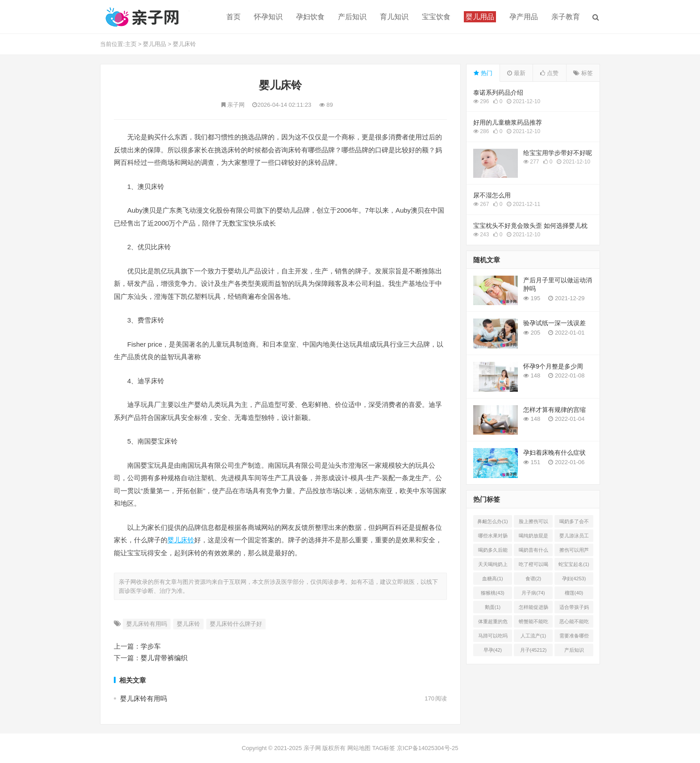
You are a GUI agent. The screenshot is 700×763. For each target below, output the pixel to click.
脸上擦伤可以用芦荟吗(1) (533, 523)
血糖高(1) (492, 579)
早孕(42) (493, 650)
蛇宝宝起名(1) (574, 564)
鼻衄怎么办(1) (492, 521)
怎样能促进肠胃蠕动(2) (533, 609)
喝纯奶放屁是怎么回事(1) (533, 537)
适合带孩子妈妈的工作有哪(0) (574, 609)
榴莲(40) (574, 593)
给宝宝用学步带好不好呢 (558, 153)
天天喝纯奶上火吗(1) (493, 566)
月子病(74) (533, 593)
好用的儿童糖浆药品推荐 (508, 122)
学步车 (151, 646)
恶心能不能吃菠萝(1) (574, 623)
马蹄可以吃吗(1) (493, 637)
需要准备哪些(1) (574, 637)
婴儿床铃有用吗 (147, 624)
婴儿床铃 (184, 44)
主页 (131, 44)
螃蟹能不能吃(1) (533, 623)
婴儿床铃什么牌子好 (236, 624)
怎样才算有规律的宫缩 (554, 410)
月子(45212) (533, 650)
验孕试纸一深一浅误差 (554, 323)
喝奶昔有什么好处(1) (533, 552)
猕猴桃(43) (493, 593)
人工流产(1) (533, 636)
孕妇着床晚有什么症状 (554, 453)
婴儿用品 (154, 44)
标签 (583, 73)
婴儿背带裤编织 (164, 658)
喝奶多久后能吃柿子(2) (493, 552)
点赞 (549, 73)
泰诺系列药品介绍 (498, 92)
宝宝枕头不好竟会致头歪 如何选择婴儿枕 (530, 226)
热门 (483, 73)
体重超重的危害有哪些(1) (493, 623)
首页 (233, 17)
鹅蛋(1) (493, 607)
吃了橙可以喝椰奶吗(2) (533, 566)
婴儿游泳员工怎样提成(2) (574, 537)
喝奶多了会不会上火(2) (574, 523)
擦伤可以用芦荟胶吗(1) (574, 552)
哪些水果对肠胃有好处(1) (493, 537)
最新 (516, 73)
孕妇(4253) (574, 579)
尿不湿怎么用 (492, 195)
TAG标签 (384, 748)
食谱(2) (533, 579)
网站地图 (359, 748)
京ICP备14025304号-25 (427, 748)
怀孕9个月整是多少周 (553, 366)
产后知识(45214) (574, 652)
